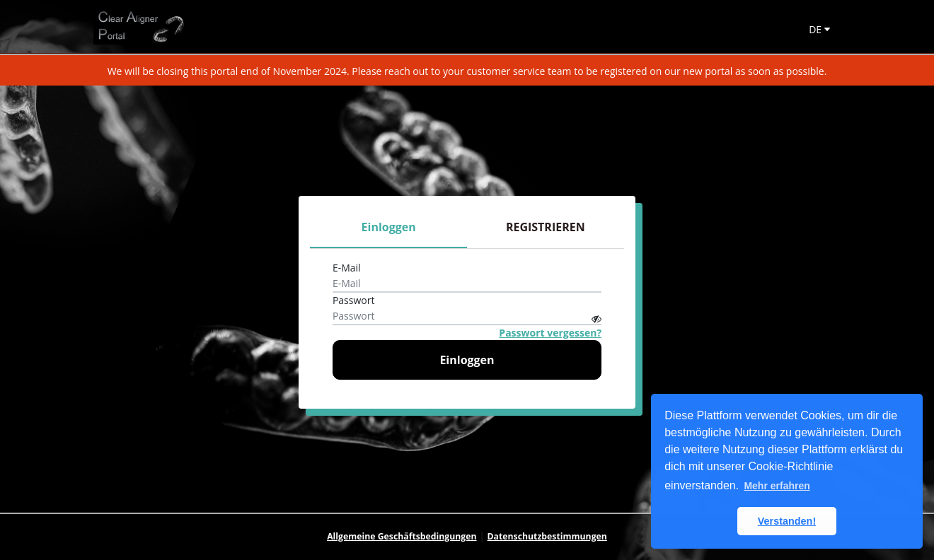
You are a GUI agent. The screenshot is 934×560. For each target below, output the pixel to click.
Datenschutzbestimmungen (547, 536)
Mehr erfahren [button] (777, 486)
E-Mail (347, 268)
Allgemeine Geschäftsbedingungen (402, 536)
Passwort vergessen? (550, 333)
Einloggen (389, 227)
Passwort (354, 300)
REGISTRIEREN (546, 227)
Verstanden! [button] (787, 521)
